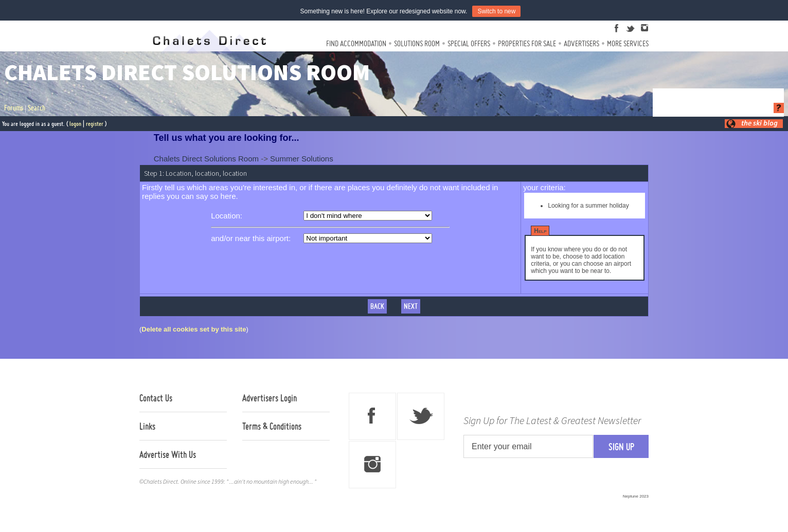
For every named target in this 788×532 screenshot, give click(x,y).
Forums (14, 108)
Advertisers (581, 43)
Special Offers (469, 43)
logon (75, 124)
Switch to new (496, 11)
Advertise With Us (168, 454)
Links (147, 426)
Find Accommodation (356, 43)
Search (37, 108)
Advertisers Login (270, 398)
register (95, 124)
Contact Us (156, 398)
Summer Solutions (302, 159)
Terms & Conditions (272, 426)
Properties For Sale (527, 43)
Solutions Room (417, 43)
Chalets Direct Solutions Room (206, 159)
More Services (628, 43)
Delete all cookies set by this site (194, 329)
